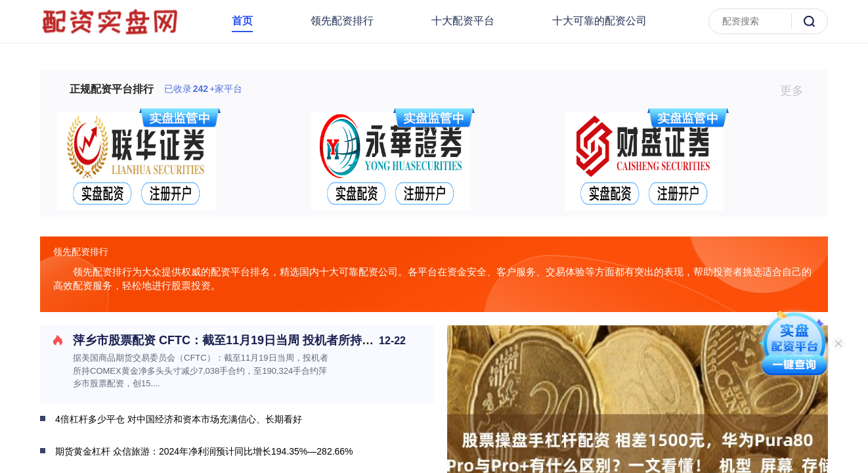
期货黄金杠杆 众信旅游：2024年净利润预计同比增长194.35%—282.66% (204, 451)
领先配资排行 (342, 21)
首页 (242, 21)
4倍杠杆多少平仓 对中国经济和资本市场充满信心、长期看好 (179, 419)
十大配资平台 (463, 21)
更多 (797, 91)
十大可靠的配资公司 (599, 21)
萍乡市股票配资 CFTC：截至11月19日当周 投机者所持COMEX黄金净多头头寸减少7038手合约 (323, 340)
